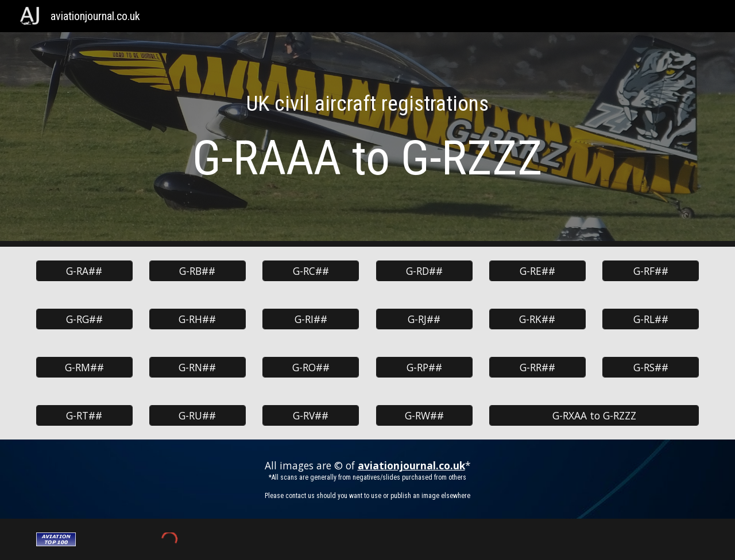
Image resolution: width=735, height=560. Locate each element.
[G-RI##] (311, 319)
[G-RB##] (198, 271)
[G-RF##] (651, 271)
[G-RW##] (424, 416)
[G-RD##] (424, 271)
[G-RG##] (84, 319)
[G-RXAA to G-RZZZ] (594, 416)
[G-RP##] (424, 367)
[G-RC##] (311, 271)
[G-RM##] (84, 367)
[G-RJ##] (424, 319)
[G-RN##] (198, 367)
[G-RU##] (198, 416)
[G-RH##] (198, 319)
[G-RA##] (84, 271)
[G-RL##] (651, 319)
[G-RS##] (651, 367)
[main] (367, 139)
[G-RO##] (311, 367)
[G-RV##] (311, 416)
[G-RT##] (84, 416)
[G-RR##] (537, 367)
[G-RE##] (537, 271)
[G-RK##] (537, 319)
